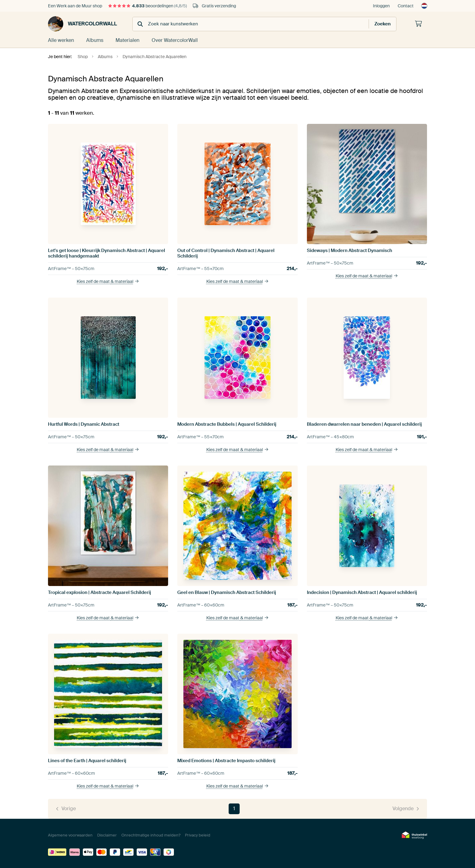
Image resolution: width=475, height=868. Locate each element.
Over (175, 40)
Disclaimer (107, 835)
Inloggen (381, 6)
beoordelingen (147, 6)
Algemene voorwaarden (70, 835)
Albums (95, 40)
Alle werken (61, 40)
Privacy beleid (198, 835)
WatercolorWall (83, 24)
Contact (406, 6)
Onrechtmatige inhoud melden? (151, 835)
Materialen (127, 40)
